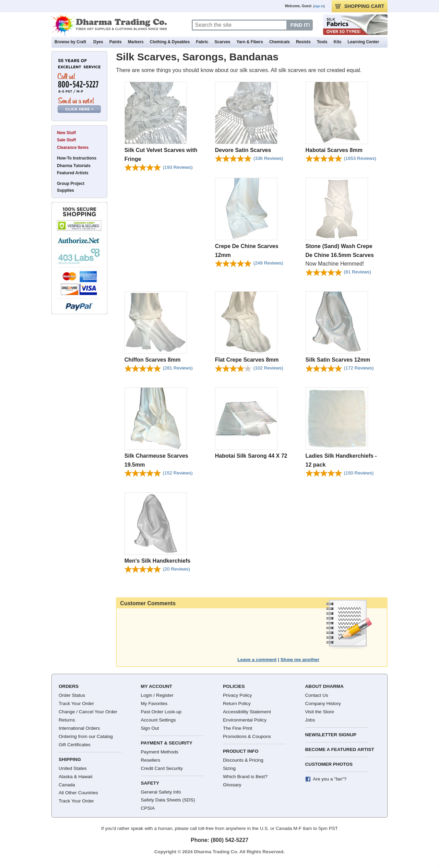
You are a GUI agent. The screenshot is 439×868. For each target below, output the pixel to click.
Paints (116, 42)
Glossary (232, 785)
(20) (176, 569)
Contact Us (317, 695)
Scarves (222, 42)
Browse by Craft (70, 42)
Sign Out (150, 728)
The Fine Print (238, 728)
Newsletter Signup (331, 735)
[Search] (240, 25)
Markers (136, 42)
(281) (178, 368)
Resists (303, 42)
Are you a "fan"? (330, 779)
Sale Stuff (66, 140)
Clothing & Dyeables (170, 42)
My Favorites (154, 703)
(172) (359, 368)
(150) (359, 473)
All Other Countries (78, 793)
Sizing (229, 768)
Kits (338, 42)
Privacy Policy (238, 695)
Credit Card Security (162, 768)
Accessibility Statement (247, 712)
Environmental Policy (245, 720)
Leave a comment (257, 660)
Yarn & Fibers (250, 42)
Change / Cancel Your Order (88, 712)
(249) (268, 263)
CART (360, 6)
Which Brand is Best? (245, 777)
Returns (67, 720)
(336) (268, 158)
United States (73, 768)
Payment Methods (160, 752)
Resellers (151, 760)
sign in (319, 6)
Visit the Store (320, 712)
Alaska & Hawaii (75, 777)
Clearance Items (73, 148)
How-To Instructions (77, 158)
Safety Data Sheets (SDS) (168, 800)
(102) (268, 368)
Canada (67, 785)
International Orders (79, 728)
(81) (358, 272)
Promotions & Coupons (247, 736)
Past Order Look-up (161, 712)
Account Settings (158, 720)
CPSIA (148, 808)
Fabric (202, 42)
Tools (322, 42)
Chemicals (280, 42)
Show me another (300, 660)
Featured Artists (73, 173)
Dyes (98, 42)
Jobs (310, 720)
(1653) (360, 158)
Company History (323, 703)
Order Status (72, 695)
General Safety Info (161, 792)
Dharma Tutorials (74, 166)
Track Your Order (76, 703)
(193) (178, 167)
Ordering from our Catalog (86, 736)
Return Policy (237, 703)
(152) (178, 473)
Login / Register (157, 695)
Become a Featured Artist (340, 749)
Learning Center (363, 42)
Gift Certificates (75, 745)
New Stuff (66, 133)
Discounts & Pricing (243, 760)
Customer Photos (329, 764)
